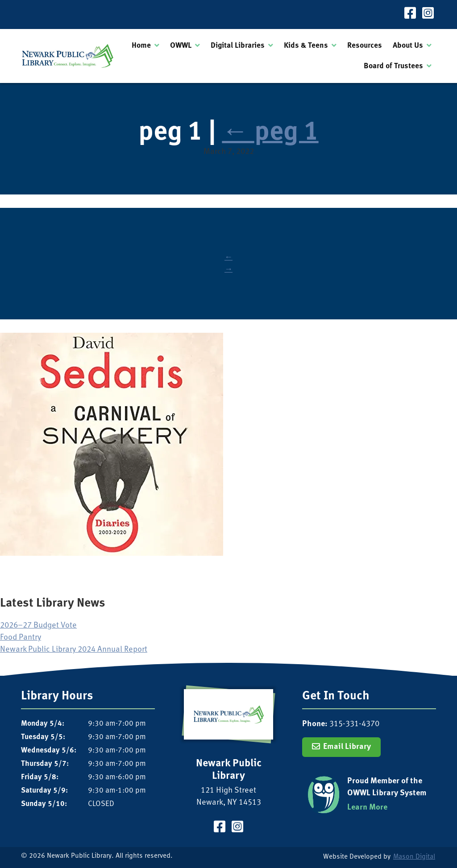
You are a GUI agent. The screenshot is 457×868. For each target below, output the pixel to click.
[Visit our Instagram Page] (428, 14)
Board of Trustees (393, 66)
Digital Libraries (238, 46)
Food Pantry (21, 638)
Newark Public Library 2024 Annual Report (74, 650)
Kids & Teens (306, 46)
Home (141, 46)
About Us (408, 46)
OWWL (181, 46)
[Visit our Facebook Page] (410, 14)
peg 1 (270, 133)
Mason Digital (414, 857)
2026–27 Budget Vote (38, 626)
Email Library (347, 747)
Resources (365, 46)
